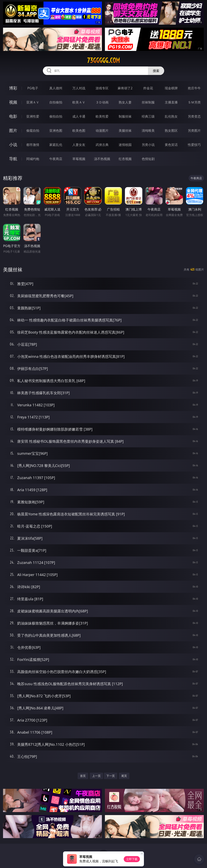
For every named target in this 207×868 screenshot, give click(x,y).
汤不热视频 (102, 159)
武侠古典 (102, 145)
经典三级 (148, 116)
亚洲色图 (56, 131)
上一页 (96, 776)
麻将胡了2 (125, 88)
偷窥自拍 (33, 131)
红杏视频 (125, 159)
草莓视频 (79, 159)
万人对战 (79, 88)
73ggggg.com (103, 60)
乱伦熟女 (171, 116)
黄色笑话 (171, 145)
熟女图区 (171, 131)
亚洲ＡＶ (33, 102)
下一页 (111, 776)
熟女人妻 (125, 102)
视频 (13, 102)
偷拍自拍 (56, 116)
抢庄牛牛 (194, 88)
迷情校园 (125, 145)
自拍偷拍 (56, 102)
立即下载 (132, 859)
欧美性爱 (102, 116)
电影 (13, 116)
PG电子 (33, 88)
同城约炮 (33, 159)
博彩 (13, 88)
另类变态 (194, 116)
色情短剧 (148, 159)
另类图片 (194, 131)
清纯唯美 (148, 131)
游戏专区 (102, 88)
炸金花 (148, 88)
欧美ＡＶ (79, 102)
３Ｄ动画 (102, 102)
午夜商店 (56, 159)
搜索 (156, 71)
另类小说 (148, 145)
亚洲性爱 (33, 116)
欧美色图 (79, 131)
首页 (83, 776)
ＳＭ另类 (194, 102)
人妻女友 (79, 145)
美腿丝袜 (125, 131)
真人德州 (56, 88)
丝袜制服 (148, 102)
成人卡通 (79, 116)
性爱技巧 (194, 145)
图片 (13, 130)
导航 (13, 159)
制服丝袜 (125, 116)
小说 (13, 145)
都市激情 (33, 145)
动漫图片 (102, 131)
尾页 (124, 776)
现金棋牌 (171, 88)
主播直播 (171, 102)
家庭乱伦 (56, 145)
